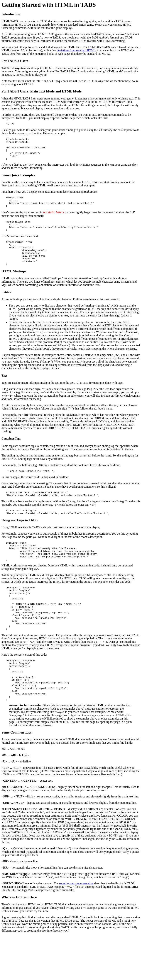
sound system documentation (76, 922)
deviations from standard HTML (76, 50)
